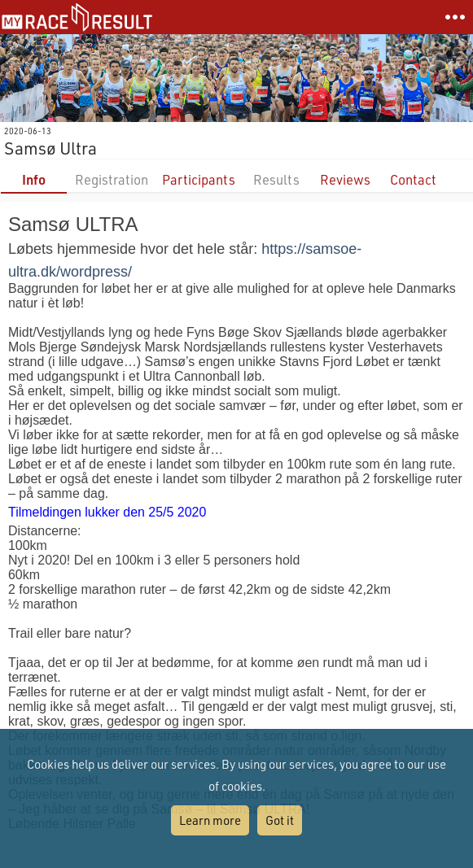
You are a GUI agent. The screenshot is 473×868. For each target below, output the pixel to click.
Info (34, 179)
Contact (413, 179)
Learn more (210, 820)
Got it (280, 820)
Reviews (345, 179)
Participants (199, 179)
